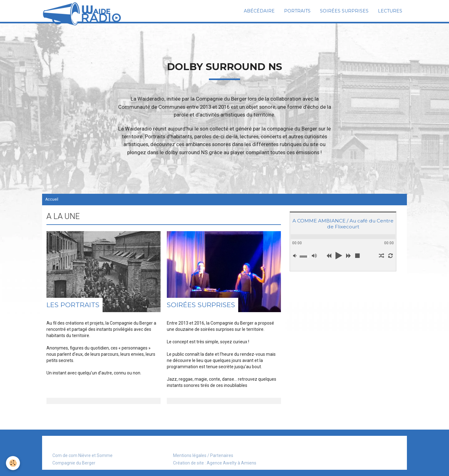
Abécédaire (259, 11)
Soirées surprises (344, 11)
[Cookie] (13, 463)
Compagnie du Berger (74, 463)
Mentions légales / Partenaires (203, 455)
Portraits (297, 11)
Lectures (390, 11)
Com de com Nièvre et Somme (82, 455)
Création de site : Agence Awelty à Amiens (215, 463)
